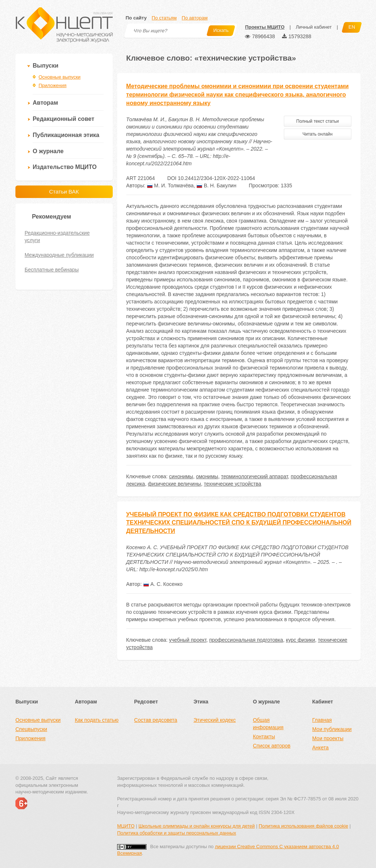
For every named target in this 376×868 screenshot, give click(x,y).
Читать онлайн (318, 134)
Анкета (320, 748)
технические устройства (232, 484)
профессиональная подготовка (246, 640)
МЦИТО (126, 826)
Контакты (264, 736)
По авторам (195, 18)
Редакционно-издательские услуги (57, 237)
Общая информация (268, 724)
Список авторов (272, 746)
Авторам (45, 103)
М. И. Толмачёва (170, 186)
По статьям (164, 18)
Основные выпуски (59, 77)
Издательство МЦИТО (65, 167)
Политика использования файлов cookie (303, 826)
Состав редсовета (156, 720)
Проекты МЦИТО (265, 27)
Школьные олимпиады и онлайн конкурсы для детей (197, 826)
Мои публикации (332, 729)
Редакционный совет (64, 119)
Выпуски (46, 66)
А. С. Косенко (163, 584)
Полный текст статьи (318, 121)
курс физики (301, 640)
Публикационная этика (66, 135)
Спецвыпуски (31, 729)
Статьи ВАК (64, 192)
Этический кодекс (215, 720)
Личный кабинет (314, 27)
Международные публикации (59, 255)
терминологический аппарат (254, 476)
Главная (322, 720)
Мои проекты (328, 738)
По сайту (136, 18)
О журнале (48, 151)
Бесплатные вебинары (52, 270)
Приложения (53, 85)
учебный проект (188, 640)
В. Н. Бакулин (216, 186)
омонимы (207, 476)
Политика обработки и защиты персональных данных (177, 833)
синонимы (181, 476)
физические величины (175, 484)
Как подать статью (97, 720)
